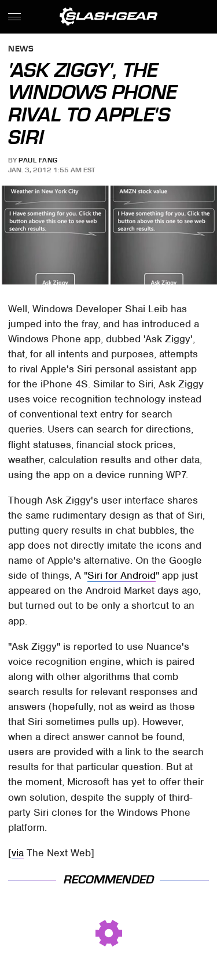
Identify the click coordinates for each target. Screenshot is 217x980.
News (21, 49)
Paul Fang (38, 160)
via (18, 853)
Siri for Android (122, 575)
